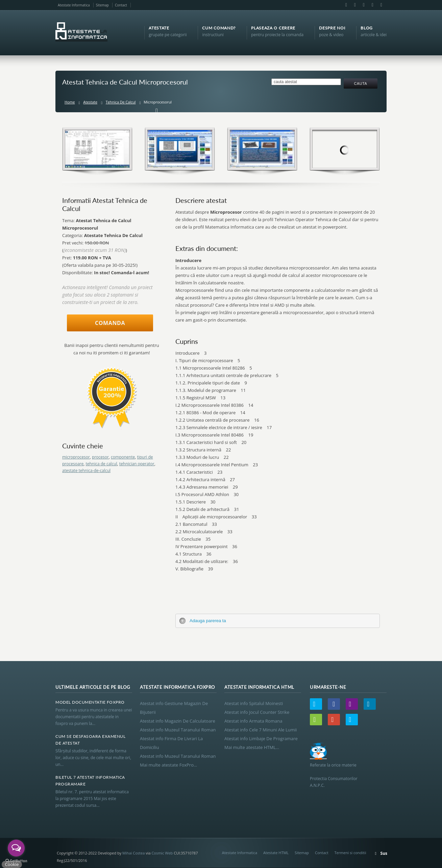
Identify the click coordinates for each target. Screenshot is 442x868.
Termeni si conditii (350, 853)
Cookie (12, 864)
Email (355, 5)
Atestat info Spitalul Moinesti (254, 703)
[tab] (278, 621)
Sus (384, 853)
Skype (381, 5)
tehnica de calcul (101, 464)
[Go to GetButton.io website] (16, 861)
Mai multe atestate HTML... (252, 747)
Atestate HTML (276, 853)
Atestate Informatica (74, 5)
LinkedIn (364, 5)
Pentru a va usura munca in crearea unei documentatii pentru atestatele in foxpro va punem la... (94, 717)
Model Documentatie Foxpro (90, 702)
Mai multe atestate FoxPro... (168, 765)
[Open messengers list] (16, 848)
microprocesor (76, 457)
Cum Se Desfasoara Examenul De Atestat (90, 740)
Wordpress (316, 720)
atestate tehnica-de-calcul (86, 471)
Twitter (316, 704)
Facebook (346, 5)
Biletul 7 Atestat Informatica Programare (90, 781)
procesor (100, 457)
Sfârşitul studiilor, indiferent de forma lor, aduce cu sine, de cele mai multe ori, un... (93, 758)
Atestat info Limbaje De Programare (261, 738)
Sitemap (102, 5)
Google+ (372, 5)
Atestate (90, 102)
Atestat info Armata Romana (253, 721)
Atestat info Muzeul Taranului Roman (178, 730)
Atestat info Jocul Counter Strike (257, 712)
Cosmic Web (162, 853)
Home (70, 102)
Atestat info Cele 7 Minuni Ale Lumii (261, 730)
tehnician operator (137, 464)
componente (123, 457)
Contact (121, 5)
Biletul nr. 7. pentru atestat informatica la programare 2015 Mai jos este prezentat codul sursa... (92, 799)
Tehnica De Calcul (121, 102)
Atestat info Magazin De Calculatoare (178, 721)
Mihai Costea (133, 853)
